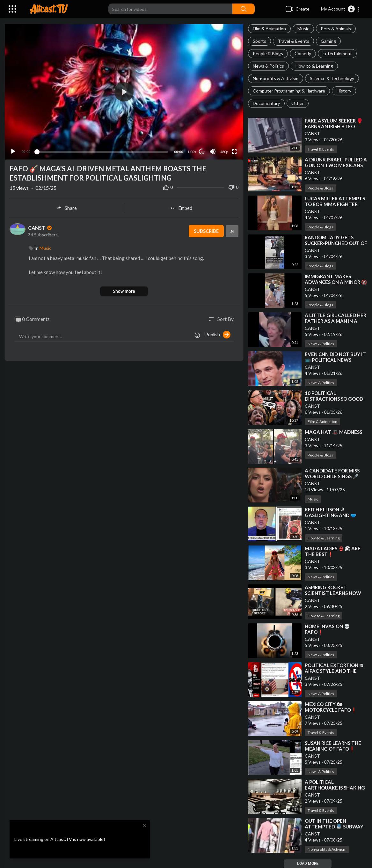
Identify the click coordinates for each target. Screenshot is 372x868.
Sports (259, 41)
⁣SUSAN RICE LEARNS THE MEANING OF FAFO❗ (333, 746)
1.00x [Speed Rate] (192, 151)
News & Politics (268, 66)
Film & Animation (269, 29)
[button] (341, 9)
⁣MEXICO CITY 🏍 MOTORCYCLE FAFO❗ (331, 707)
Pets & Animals (336, 29)
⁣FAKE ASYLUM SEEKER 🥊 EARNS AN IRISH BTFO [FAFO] (334, 126)
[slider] (102, 151)
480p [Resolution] (224, 151)
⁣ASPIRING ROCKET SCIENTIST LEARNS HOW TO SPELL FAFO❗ (333, 593)
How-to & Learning (314, 66)
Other (298, 103)
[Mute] (213, 151)
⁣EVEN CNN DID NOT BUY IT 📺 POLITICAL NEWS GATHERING (335, 360)
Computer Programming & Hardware (289, 91)
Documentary (266, 103)
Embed (181, 207)
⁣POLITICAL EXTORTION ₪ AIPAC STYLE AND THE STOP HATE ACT (334, 671)
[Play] (13, 151)
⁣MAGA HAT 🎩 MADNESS (333, 432)
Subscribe (206, 230)
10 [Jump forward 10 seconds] (202, 150)
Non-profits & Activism (276, 78)
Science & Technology (332, 78)
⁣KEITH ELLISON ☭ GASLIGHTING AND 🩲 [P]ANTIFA (331, 515)
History (344, 91)
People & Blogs (268, 53)
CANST (312, 134)
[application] (124, 91)
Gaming (328, 41)
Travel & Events (293, 41)
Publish (218, 333)
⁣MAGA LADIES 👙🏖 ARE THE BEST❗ (333, 551)
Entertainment (337, 53)
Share (67, 207)
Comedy (303, 53)
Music (303, 29)
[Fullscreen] (234, 151)
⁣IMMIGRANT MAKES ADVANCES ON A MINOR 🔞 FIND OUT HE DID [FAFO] (336, 282)
